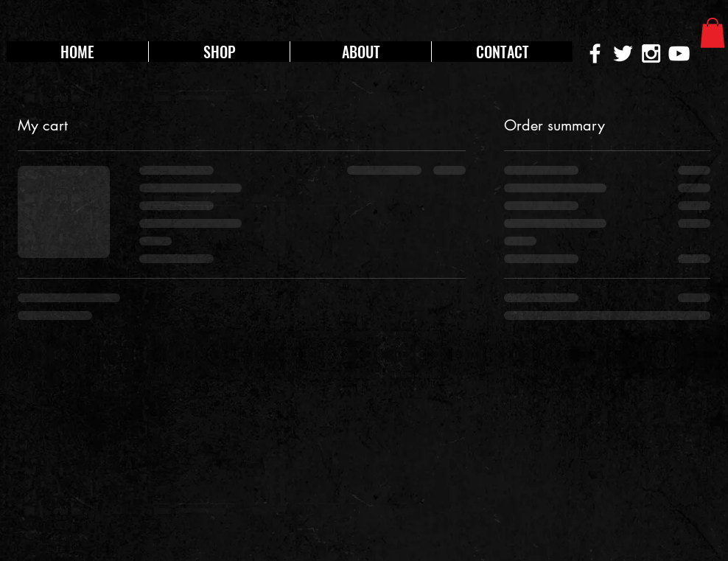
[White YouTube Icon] (679, 53)
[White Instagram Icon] (651, 53)
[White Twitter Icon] (623, 53)
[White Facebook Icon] (595, 53)
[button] (713, 33)
